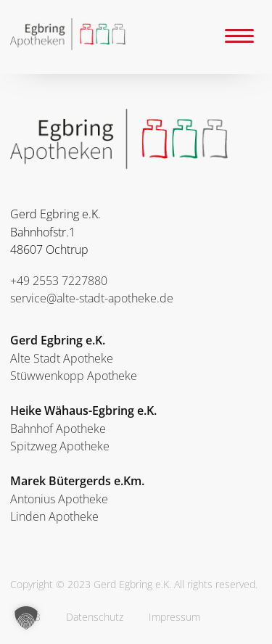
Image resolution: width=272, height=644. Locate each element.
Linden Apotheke (54, 516)
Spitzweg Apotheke (60, 446)
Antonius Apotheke (59, 499)
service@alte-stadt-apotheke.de (92, 298)
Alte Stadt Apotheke (62, 358)
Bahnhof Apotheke (58, 429)
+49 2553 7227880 (59, 281)
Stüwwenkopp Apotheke (74, 376)
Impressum (174, 617)
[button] (26, 618)
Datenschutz (95, 617)
